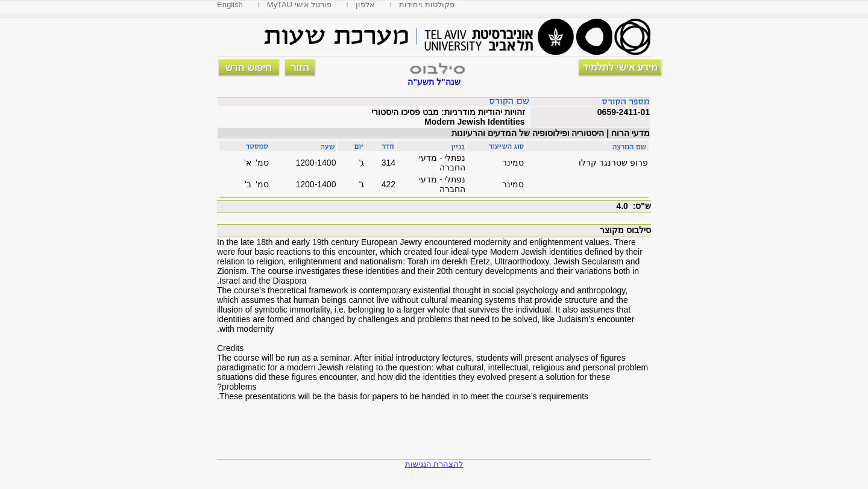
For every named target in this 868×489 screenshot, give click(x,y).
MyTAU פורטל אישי (300, 5)
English (230, 5)
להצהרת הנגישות (434, 464)
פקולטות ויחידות (427, 5)
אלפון (365, 5)
